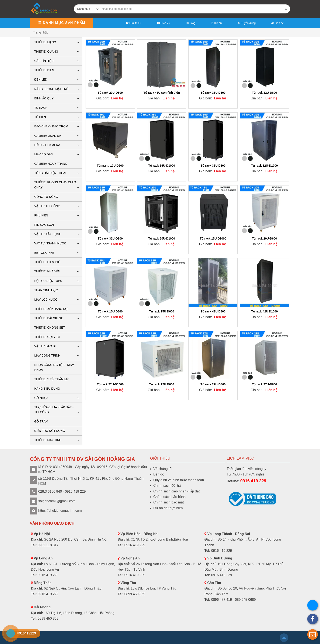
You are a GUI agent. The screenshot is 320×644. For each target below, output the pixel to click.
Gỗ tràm (41, 421)
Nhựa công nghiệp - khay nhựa (55, 367)
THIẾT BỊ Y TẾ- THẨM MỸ (51, 379)
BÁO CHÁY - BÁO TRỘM (51, 126)
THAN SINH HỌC (46, 290)
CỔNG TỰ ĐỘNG (46, 197)
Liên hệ (278, 23)
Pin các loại (44, 225)
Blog (191, 23)
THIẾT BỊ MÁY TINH (48, 440)
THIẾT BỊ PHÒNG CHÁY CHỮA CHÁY (56, 185)
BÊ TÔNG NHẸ (44, 253)
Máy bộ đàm (44, 154)
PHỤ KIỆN (41, 215)
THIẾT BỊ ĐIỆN (44, 70)
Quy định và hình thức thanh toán (179, 480)
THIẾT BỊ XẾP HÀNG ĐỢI (51, 309)
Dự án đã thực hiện (168, 508)
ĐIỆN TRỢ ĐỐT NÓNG (50, 431)
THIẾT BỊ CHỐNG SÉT (50, 328)
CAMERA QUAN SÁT (49, 136)
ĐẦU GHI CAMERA (47, 145)
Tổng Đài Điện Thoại (50, 173)
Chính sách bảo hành (169, 497)
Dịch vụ (164, 23)
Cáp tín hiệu (44, 61)
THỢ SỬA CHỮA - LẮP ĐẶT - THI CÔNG (54, 410)
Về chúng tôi (163, 469)
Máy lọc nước (46, 300)
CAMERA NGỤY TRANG (51, 164)
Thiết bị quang (46, 52)
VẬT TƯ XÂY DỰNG (48, 234)
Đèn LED (41, 79)
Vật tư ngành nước (50, 243)
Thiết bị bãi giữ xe (49, 318)
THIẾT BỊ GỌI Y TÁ (47, 337)
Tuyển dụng (247, 23)
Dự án (216, 23)
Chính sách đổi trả (167, 486)
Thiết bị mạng (45, 42)
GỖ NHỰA (41, 398)
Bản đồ (159, 474)
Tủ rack (41, 108)
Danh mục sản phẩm (61, 23)
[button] (313, 634)
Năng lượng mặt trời (52, 89)
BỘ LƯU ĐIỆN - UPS (48, 281)
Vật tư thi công (47, 206)
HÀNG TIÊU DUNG (47, 389)
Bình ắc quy (44, 98)
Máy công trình (47, 355)
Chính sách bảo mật (168, 502)
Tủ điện (40, 117)
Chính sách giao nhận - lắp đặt (176, 491)
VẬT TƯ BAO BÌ (45, 346)
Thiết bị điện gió (47, 262)
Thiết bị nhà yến (47, 271)
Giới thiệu (133, 23)
